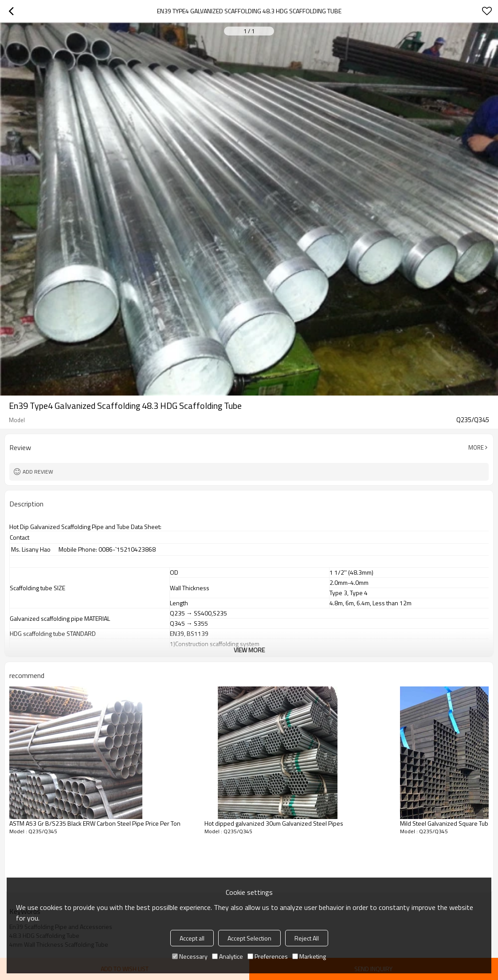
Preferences (268, 956)
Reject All (307, 938)
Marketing (309, 956)
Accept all (192, 938)
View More (249, 650)
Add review (38, 472)
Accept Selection (249, 938)
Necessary (190, 956)
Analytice (227, 956)
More (476, 447)
